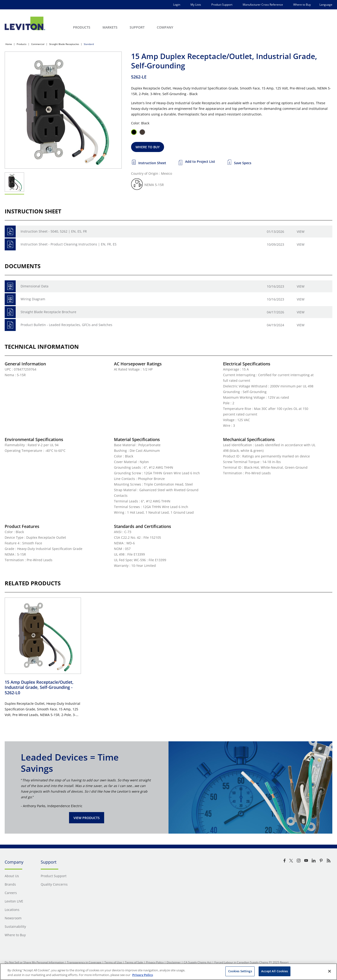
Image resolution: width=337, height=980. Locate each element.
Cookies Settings (240, 971)
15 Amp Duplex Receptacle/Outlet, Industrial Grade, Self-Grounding (39, 687)
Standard (89, 44)
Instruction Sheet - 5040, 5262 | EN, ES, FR (54, 231)
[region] (168, 972)
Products (22, 44)
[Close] (330, 971)
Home (9, 44)
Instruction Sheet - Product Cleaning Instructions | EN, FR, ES (69, 244)
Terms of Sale (134, 962)
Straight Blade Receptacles (64, 44)
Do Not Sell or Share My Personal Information (34, 962)
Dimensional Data (35, 286)
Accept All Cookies (275, 971)
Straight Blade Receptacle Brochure (48, 312)
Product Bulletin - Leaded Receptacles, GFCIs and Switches (66, 325)
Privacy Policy (155, 962)
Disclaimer (174, 962)
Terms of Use (113, 962)
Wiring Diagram (33, 299)
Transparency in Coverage (84, 962)
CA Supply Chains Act (198, 962)
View (301, 232)
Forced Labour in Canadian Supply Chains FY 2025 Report (251, 962)
